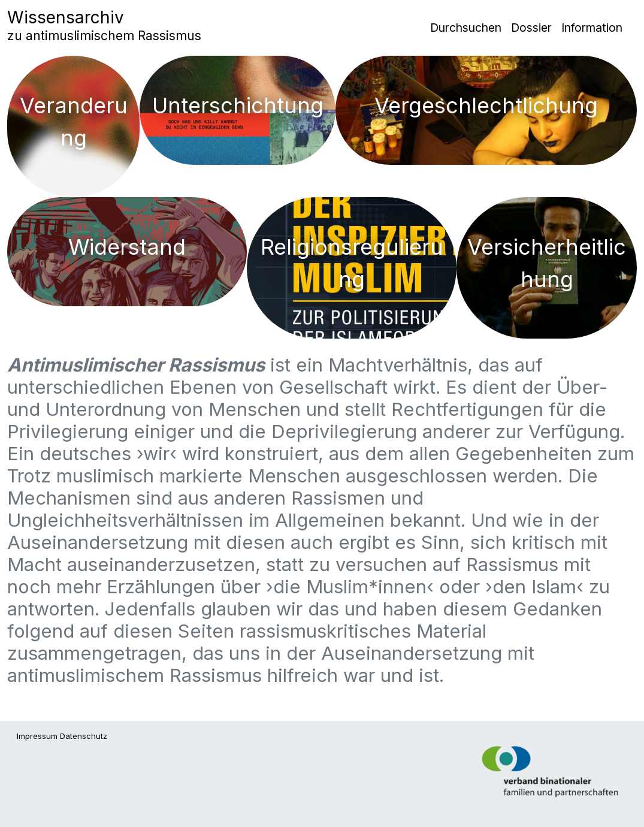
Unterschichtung (238, 105)
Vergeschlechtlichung (486, 105)
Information (592, 28)
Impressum (37, 736)
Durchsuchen (466, 28)
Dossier (531, 28)
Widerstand (127, 247)
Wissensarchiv (104, 25)
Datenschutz (84, 736)
